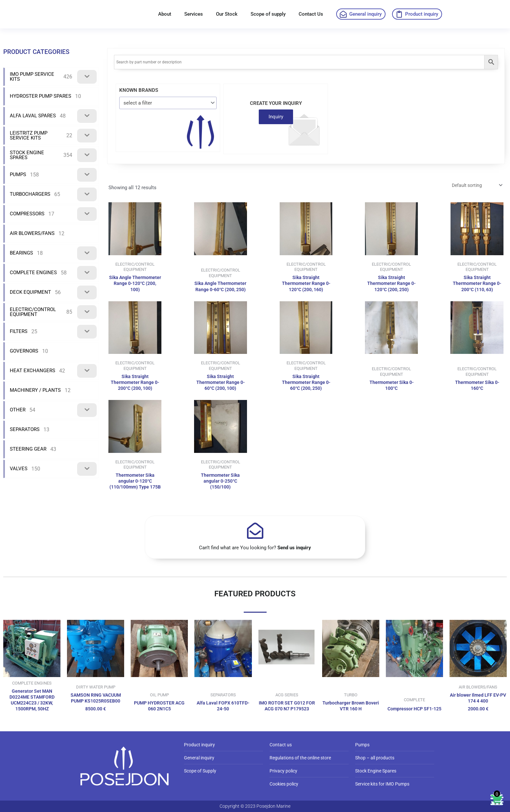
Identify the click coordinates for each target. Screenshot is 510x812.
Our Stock (227, 14)
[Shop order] (474, 186)
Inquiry (276, 117)
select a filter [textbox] (138, 103)
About (165, 14)
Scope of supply (268, 14)
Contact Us (311, 14)
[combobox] (168, 103)
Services (194, 14)
